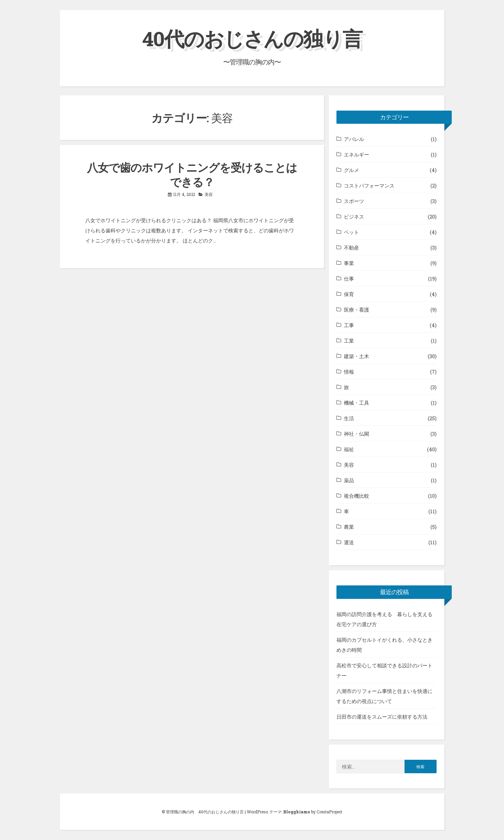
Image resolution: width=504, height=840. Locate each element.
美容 (209, 194)
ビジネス (354, 216)
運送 (349, 542)
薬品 (349, 480)
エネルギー (357, 154)
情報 (349, 372)
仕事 (349, 279)
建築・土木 (357, 356)
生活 (349, 418)
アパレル (354, 139)
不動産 (351, 248)
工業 (349, 341)
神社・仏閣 (357, 434)
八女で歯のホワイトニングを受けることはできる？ (192, 175)
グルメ (351, 170)
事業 (349, 263)
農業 (349, 527)
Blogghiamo (297, 812)
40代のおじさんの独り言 (252, 38)
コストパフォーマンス (369, 185)
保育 (349, 294)
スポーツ (354, 201)
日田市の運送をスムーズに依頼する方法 (382, 717)
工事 (349, 325)
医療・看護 (357, 310)
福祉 (349, 449)
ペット (351, 232)
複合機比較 (357, 496)
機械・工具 (357, 403)
